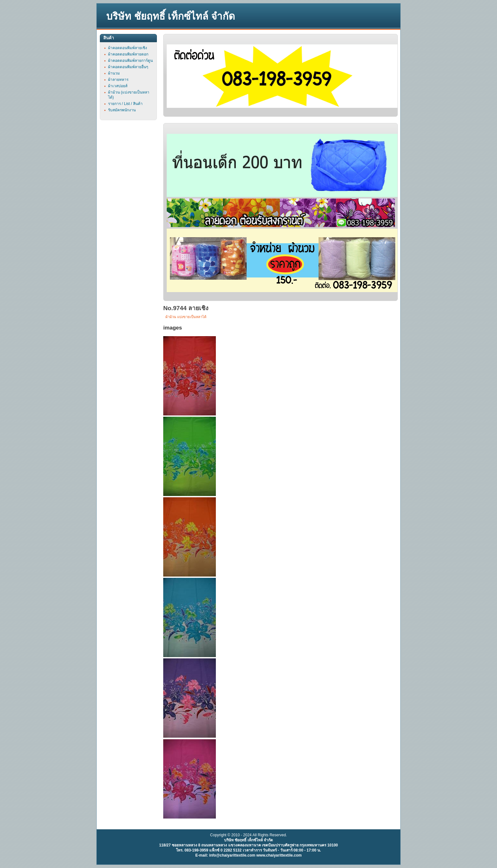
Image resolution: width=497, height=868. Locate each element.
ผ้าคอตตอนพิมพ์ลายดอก (128, 54)
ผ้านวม (114, 73)
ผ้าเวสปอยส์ (118, 86)
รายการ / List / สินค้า (125, 104)
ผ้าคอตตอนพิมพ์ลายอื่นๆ (128, 67)
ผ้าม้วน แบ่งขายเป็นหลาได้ (186, 317)
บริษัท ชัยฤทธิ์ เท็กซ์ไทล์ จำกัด (171, 16)
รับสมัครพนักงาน (122, 110)
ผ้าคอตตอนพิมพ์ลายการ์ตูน (130, 61)
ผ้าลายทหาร (118, 80)
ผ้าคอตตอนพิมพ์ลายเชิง (128, 48)
